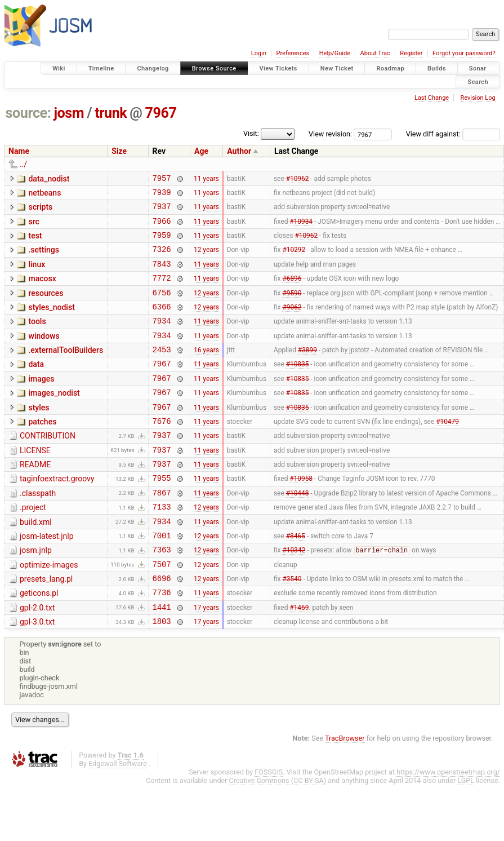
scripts (40, 210)
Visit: (251, 133)
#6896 (292, 291)
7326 (162, 259)
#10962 (298, 179)
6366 (162, 323)
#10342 (294, 596)
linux (37, 275)
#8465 (296, 579)
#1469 (299, 659)
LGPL (466, 835)
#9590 (292, 307)
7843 (162, 275)
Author (239, 151)
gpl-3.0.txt (37, 674)
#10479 (447, 451)
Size (119, 151)
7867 (162, 531)
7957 (162, 180)
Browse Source (214, 68)
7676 (162, 451)
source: (28, 113)
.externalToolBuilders (66, 370)
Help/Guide (335, 53)
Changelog (153, 68)
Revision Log (478, 98)
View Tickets (278, 68)
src (34, 227)
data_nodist (49, 179)
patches (42, 450)
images (41, 402)
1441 (162, 659)
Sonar (478, 68)
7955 (162, 515)
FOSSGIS (269, 826)
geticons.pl (39, 642)
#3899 (307, 371)
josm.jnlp (36, 594)
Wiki (59, 68)
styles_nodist (51, 322)
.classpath (38, 530)
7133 (162, 547)
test (35, 242)
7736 (162, 643)
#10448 (298, 531)
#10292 (294, 259)
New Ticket (337, 68)
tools (37, 338)
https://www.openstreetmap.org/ (448, 826)
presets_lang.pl (46, 626)
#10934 (301, 227)
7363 (162, 595)
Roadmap (390, 68)
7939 (162, 195)
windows (44, 355)
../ (23, 164)
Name (19, 151)
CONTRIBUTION (48, 466)
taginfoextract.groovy (57, 514)
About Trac (375, 53)
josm (69, 113)
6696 (162, 627)
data (36, 386)
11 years (206, 179)
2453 (162, 371)
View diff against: (453, 134)
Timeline (101, 68)
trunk (111, 113)
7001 (162, 579)
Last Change (432, 98)
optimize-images (49, 610)
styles (39, 435)
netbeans (44, 194)
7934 (162, 339)
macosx (42, 290)
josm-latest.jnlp (47, 578)
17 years (206, 659)
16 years (206, 371)
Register (411, 53)
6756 (162, 307)
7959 (162, 243)
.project (33, 546)
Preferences (293, 53)
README (35, 498)
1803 (162, 675)
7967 (161, 113)
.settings (43, 258)
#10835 (298, 387)
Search (478, 81)
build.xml (36, 563)
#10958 (301, 515)
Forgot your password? (464, 53)
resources (46, 307)
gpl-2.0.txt (37, 658)
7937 (162, 211)
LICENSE (35, 483)
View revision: (330, 134)
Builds (437, 68)
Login (259, 53)
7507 (162, 611)
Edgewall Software (118, 818)
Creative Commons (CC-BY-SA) (278, 835)
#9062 (292, 323)
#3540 (292, 627)
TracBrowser (345, 792)
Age (201, 151)
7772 (162, 291)
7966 (162, 227)
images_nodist (54, 418)
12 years (206, 259)
